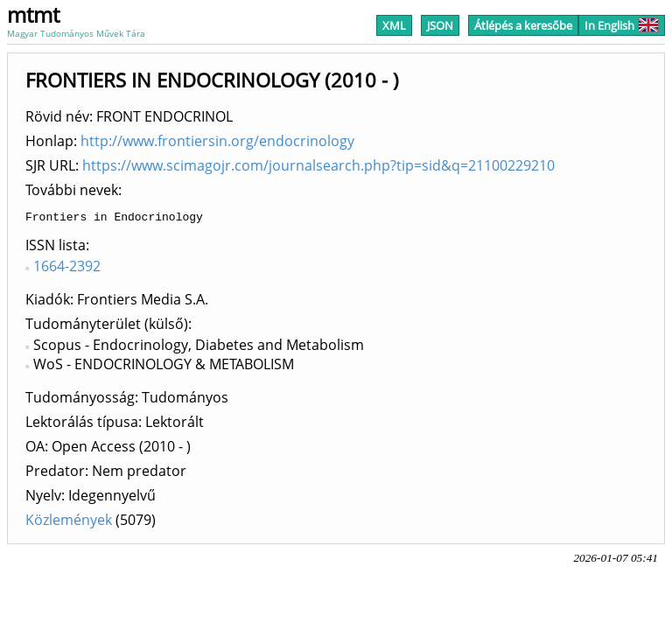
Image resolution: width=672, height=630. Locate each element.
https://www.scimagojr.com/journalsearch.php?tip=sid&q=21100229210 (318, 165)
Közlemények (69, 522)
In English (622, 25)
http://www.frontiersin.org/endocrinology (217, 141)
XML (394, 25)
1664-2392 (67, 269)
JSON (440, 25)
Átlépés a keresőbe (523, 25)
